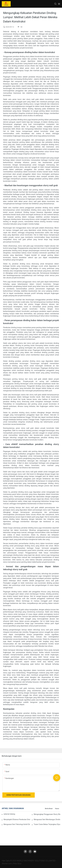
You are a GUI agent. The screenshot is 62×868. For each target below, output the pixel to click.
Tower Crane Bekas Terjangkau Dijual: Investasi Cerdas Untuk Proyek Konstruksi (47, 824)
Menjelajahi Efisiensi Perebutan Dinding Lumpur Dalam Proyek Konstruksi (17, 819)
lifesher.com (7, 864)
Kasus (57, 809)
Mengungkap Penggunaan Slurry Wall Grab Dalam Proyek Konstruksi (47, 814)
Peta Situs (17, 864)
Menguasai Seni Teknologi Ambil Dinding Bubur (17, 824)
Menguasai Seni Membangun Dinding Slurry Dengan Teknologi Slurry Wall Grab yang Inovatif (47, 819)
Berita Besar (49, 809)
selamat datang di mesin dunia (9, 814)
